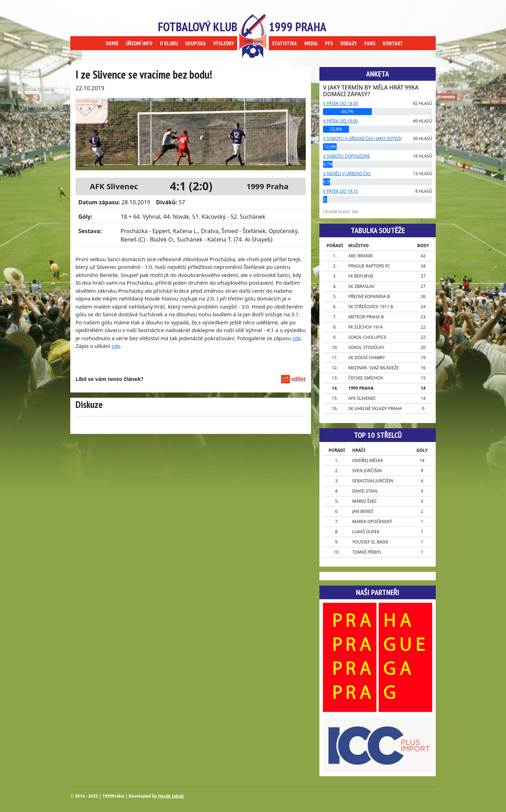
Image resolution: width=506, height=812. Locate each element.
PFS (329, 43)
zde (297, 338)
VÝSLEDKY (224, 43)
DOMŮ (112, 43)
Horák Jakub (171, 796)
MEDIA (311, 43)
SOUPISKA (196, 43)
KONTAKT (393, 43)
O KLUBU (169, 43)
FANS (370, 43)
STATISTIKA (284, 43)
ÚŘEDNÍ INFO (139, 43)
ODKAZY (349, 43)
